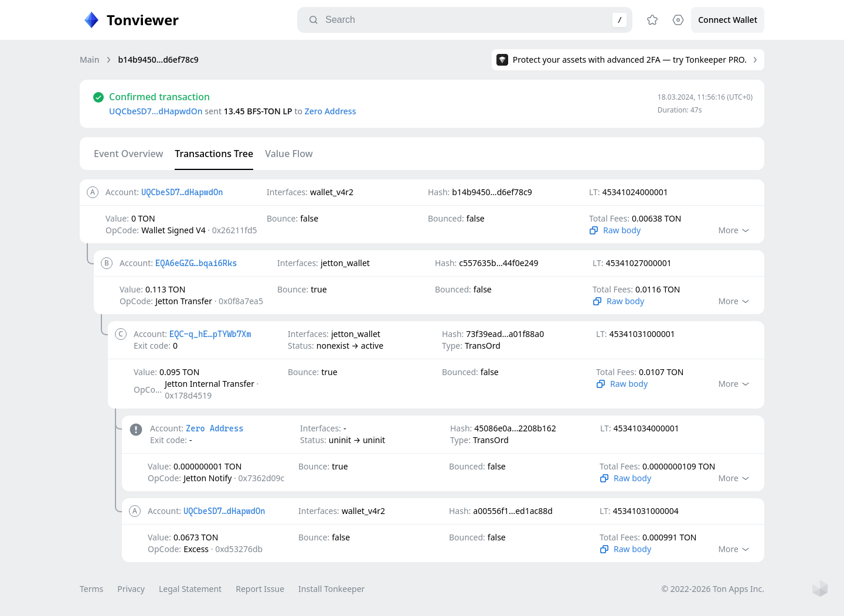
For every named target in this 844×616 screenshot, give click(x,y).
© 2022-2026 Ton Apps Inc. (713, 589)
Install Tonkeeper (331, 589)
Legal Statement (190, 589)
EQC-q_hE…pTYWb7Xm (210, 334)
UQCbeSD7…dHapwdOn (156, 111)
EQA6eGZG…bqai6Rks (196, 263)
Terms (91, 589)
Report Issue (260, 589)
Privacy (131, 589)
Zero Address (331, 111)
